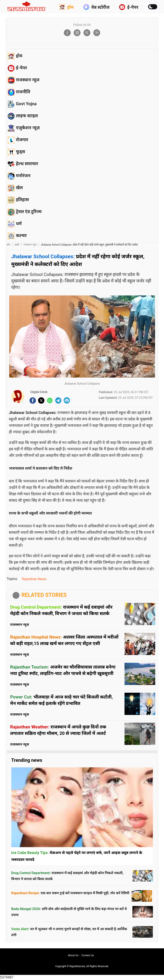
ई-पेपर (129, 7)
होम (66, 7)
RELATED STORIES (44, 595)
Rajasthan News (34, 579)
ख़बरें (17, 245)
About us (73, 955)
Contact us (88, 955)
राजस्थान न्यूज (30, 245)
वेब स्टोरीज (96, 7)
